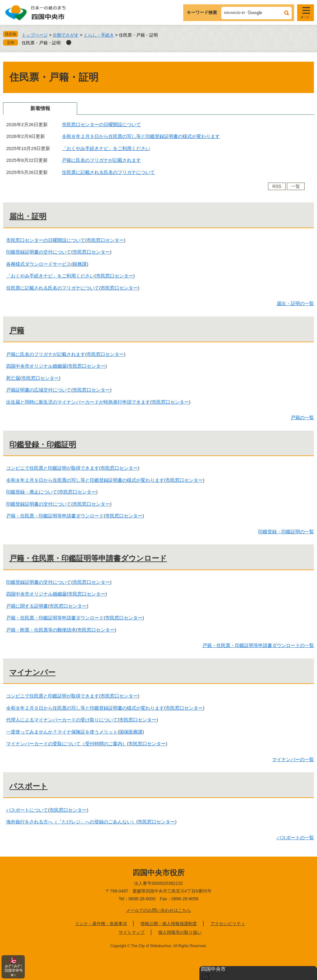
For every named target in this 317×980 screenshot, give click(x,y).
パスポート (28, 786)
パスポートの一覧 (295, 838)
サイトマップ (132, 932)
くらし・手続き (99, 35)
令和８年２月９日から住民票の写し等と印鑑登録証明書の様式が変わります (141, 136)
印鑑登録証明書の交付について (39, 252)
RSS (277, 186)
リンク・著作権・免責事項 (101, 924)
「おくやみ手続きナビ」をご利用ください (106, 148)
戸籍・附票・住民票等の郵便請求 (41, 630)
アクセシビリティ (228, 924)
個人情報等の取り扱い (180, 932)
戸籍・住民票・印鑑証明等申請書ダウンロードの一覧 (258, 645)
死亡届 (13, 378)
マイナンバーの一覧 (293, 759)
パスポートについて (27, 810)
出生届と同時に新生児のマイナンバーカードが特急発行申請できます (78, 402)
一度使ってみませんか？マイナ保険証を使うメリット (62, 732)
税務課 (80, 264)
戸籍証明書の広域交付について (39, 390)
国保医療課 (131, 732)
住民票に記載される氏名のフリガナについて (108, 172)
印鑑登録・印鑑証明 (43, 444)
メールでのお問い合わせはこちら (158, 910)
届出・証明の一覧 (295, 303)
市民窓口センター (105, 240)
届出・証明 (28, 216)
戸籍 (17, 330)
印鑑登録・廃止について (32, 492)
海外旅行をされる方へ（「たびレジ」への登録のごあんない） (71, 822)
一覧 (296, 186)
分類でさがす (66, 35)
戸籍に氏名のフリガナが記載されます (101, 160)
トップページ (35, 35)
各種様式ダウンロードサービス (39, 264)
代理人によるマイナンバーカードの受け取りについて (62, 720)
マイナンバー (32, 672)
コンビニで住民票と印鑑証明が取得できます (53, 468)
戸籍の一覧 (302, 417)
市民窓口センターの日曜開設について (101, 124)
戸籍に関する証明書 (27, 606)
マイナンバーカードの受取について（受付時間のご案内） (67, 744)
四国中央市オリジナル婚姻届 (36, 366)
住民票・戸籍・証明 (41, 43)
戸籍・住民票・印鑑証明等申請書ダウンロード (55, 516)
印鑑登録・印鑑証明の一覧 (286, 532)
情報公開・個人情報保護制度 (169, 924)
